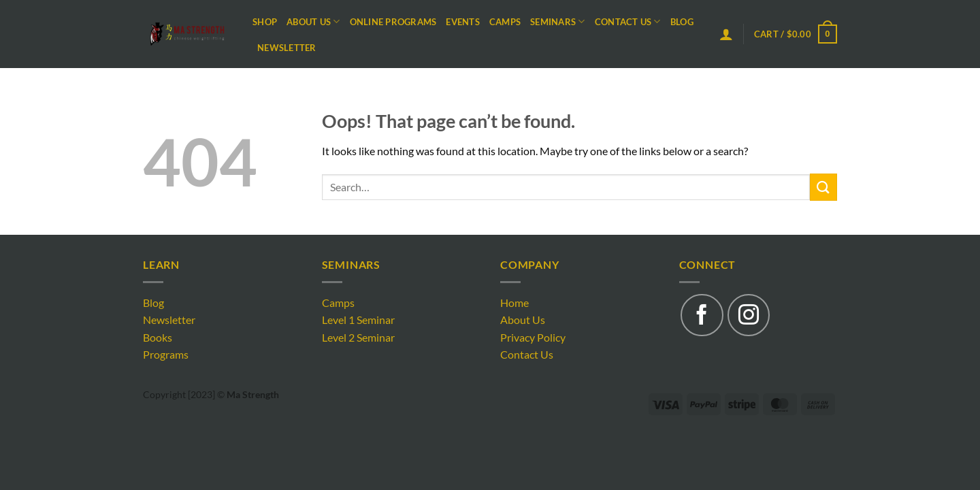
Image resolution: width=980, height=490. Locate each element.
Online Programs (393, 22)
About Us (313, 21)
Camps (505, 22)
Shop (265, 22)
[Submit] (823, 187)
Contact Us (628, 21)
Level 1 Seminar (358, 320)
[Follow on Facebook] (702, 315)
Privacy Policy (533, 337)
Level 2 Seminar (358, 337)
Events (463, 22)
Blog (682, 22)
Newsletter (287, 48)
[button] (726, 34)
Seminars (558, 21)
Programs (166, 354)
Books (158, 337)
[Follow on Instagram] (749, 315)
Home (514, 303)
